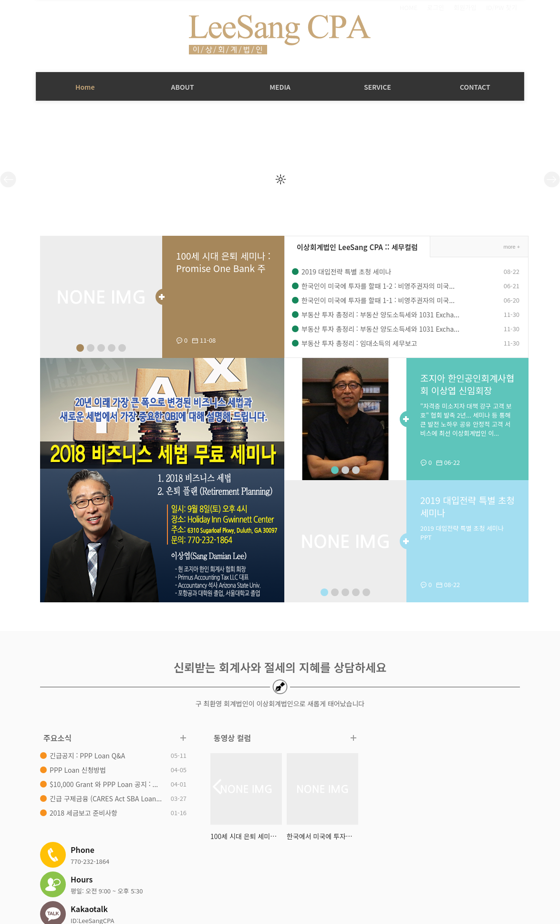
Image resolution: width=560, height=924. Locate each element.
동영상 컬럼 (228, 738)
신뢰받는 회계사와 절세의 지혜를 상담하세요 (280, 667)
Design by (496, 907)
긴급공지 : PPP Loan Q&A (83, 756)
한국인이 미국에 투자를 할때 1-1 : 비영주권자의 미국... (374, 300)
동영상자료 (259, 872)
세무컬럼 (224, 872)
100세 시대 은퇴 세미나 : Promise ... (242, 836)
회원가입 (465, 8)
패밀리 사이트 (456, 876)
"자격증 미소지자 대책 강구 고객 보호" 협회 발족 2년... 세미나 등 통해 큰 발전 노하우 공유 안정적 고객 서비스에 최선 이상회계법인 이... (462, 420)
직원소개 (191, 872)
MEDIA (280, 86)
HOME (409, 8)
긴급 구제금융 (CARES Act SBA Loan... (101, 798)
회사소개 (159, 872)
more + (507, 247)
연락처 (364, 872)
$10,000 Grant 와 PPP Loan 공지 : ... (99, 784)
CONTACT (475, 86)
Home (85, 86)
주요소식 (53, 738)
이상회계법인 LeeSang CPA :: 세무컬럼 (353, 247)
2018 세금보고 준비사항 (79, 813)
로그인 (436, 8)
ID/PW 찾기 (502, 8)
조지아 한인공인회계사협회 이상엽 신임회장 (459, 384)
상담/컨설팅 (298, 872)
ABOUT (183, 86)
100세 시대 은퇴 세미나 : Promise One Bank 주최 (217, 268)
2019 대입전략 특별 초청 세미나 (342, 272)
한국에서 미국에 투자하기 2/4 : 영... (318, 836)
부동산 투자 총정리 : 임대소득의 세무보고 (355, 343)
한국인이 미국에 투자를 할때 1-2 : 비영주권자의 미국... (374, 286)
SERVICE (378, 86)
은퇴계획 (334, 872)
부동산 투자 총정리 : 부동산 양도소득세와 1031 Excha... (376, 315)
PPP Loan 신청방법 (73, 770)
